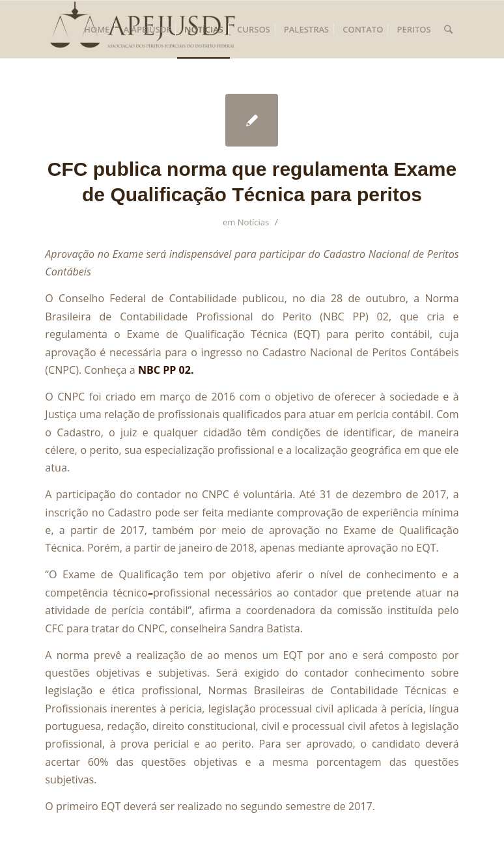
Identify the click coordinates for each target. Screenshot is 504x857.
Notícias (254, 222)
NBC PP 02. (166, 370)
